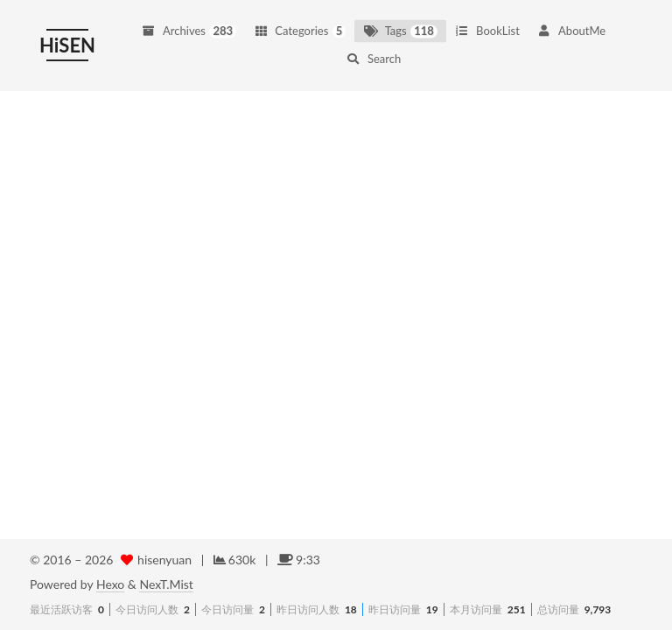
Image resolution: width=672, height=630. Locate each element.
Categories (300, 24)
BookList (487, 24)
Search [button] (374, 52)
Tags (400, 24)
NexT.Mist (166, 584)
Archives (189, 24)
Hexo (110, 584)
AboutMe (571, 24)
